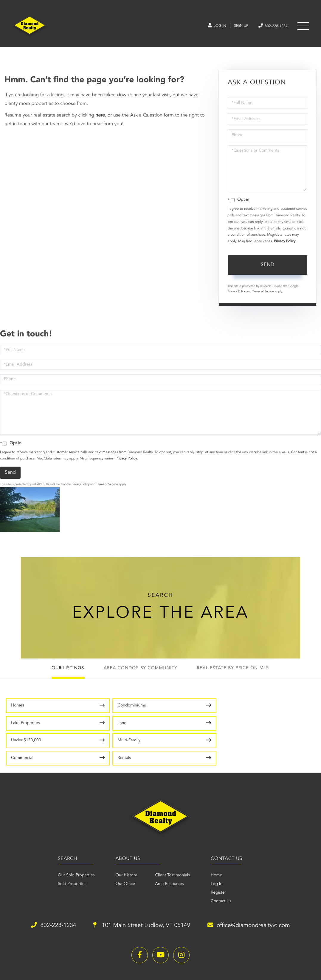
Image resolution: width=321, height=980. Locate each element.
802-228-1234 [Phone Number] (271, 26)
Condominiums (102, 709)
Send (268, 267)
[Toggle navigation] (303, 27)
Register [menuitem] (220, 861)
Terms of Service (263, 293)
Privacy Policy (285, 243)
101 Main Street (141, 894)
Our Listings (64, 671)
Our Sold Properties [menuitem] (72, 844)
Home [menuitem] (218, 844)
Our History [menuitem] (125, 844)
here (100, 117)
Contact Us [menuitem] (222, 870)
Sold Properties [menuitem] (68, 853)
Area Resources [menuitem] (168, 853)
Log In (210, 27)
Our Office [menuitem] (124, 853)
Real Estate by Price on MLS (236, 671)
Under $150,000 (26, 726)
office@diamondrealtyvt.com (253, 894)
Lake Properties (180, 709)
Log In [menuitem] (218, 853)
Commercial (177, 726)
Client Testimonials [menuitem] (171, 844)
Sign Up (236, 27)
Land (248, 709)
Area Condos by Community (140, 671)
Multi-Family (100, 726)
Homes (18, 709)
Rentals (250, 726)
